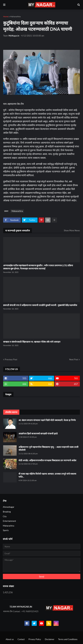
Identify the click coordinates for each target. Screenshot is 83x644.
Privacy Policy (35, 639)
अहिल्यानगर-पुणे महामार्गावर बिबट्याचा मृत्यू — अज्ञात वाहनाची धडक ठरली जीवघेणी (48, 448)
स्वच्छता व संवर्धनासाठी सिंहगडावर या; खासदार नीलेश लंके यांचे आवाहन (32, 342)
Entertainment (9, 521)
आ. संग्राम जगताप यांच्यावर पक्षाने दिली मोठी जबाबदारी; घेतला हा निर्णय (47, 420)
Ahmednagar (9, 507)
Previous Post (11, 359)
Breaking (7, 512)
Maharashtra (15, 16)
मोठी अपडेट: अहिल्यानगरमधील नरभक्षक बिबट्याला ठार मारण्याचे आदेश (47, 460)
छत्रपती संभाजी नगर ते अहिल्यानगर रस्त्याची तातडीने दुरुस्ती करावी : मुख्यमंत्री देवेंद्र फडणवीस (40, 305)
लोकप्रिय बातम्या (11, 412)
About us (10, 639)
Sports (6, 530)
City (5, 516)
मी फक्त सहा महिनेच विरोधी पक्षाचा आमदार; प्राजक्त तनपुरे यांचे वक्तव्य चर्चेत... (47, 475)
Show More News (72, 230)
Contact (21, 639)
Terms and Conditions (68, 639)
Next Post (74, 359)
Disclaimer (50, 639)
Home (6, 16)
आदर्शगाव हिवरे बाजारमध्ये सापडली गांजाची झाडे (38, 434)
